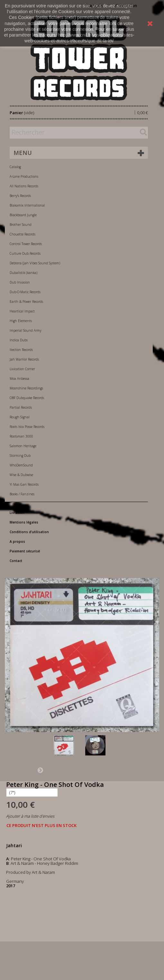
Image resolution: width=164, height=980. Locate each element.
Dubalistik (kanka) (23, 273)
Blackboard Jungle (23, 215)
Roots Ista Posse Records (27, 427)
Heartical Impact (22, 311)
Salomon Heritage (23, 446)
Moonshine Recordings (26, 388)
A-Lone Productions (24, 176)
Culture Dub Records (25, 253)
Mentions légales (24, 522)
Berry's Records (20, 196)
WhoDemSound (21, 465)
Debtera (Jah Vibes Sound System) (35, 263)
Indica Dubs (19, 340)
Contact (16, 561)
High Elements (21, 321)
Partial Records (21, 407)
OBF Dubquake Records (27, 398)
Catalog (15, 167)
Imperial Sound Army (26, 330)
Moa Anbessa (19, 379)
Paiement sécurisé (25, 551)
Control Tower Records (26, 244)
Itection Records (21, 350)
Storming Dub (20, 456)
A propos (17, 541)
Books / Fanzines (22, 494)
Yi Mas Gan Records (24, 484)
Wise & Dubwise (21, 475)
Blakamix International (27, 205)
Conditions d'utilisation (29, 532)
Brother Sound (21, 225)
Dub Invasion (20, 282)
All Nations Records (24, 186)
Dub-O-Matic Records (25, 292)
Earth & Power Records (26, 302)
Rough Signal (20, 417)
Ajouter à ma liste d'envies (30, 816)
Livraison (17, 513)
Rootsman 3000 (21, 436)
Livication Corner (22, 369)
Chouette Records (23, 234)
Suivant (40, 770)
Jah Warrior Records (24, 359)
